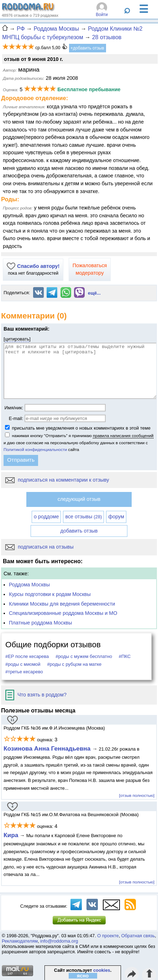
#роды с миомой (23, 664)
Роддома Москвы (29, 585)
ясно (83, 976)
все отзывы (83, 517)
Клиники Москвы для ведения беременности (62, 604)
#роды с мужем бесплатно (84, 656)
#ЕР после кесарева (27, 656)
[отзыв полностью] (137, 795)
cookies (102, 970)
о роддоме (46, 517)
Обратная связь (138, 936)
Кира (11, 835)
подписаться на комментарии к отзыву (57, 480)
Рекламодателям (20, 941)
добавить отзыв (79, 531)
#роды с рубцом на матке (75, 664)
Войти (102, 15)
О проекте (108, 936)
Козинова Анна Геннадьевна (48, 748)
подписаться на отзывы (39, 547)
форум (116, 517)
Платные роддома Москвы (40, 623)
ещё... (94, 293)
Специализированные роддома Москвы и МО (63, 613)
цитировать (17, 339)
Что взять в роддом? (36, 695)
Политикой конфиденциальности (35, 449)
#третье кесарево (24, 672)
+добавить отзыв (87, 48)
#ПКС (125, 656)
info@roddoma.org (59, 941)
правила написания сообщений (123, 435)
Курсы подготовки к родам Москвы (50, 594)
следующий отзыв (79, 499)
